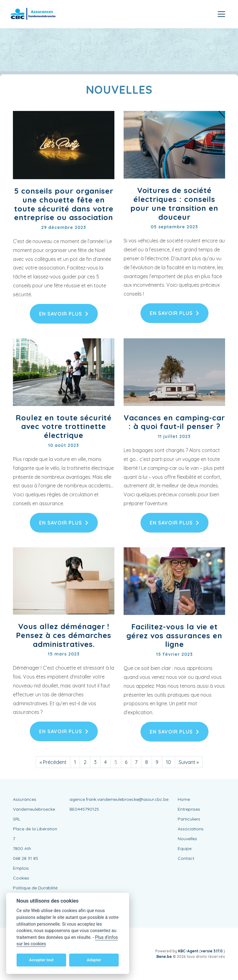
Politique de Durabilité (35, 888)
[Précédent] (53, 762)
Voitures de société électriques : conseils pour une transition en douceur (174, 203)
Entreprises (189, 809)
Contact (186, 858)
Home (184, 799)
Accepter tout (41, 960)
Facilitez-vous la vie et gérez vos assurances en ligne (174, 636)
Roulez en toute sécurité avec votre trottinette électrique (64, 427)
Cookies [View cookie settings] (21, 878)
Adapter (94, 960)
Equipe (185, 848)
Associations (191, 829)
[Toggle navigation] (221, 14)
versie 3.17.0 (212, 951)
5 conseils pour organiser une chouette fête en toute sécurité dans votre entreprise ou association (64, 204)
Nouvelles (187, 839)
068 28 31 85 (26, 858)
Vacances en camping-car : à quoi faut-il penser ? (174, 422)
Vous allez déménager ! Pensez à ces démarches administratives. (64, 635)
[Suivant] (189, 762)
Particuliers (189, 819)
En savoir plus (64, 314)
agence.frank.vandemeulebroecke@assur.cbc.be (119, 799)
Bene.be (164, 956)
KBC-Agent (188, 951)
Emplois (21, 868)
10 (169, 762)
